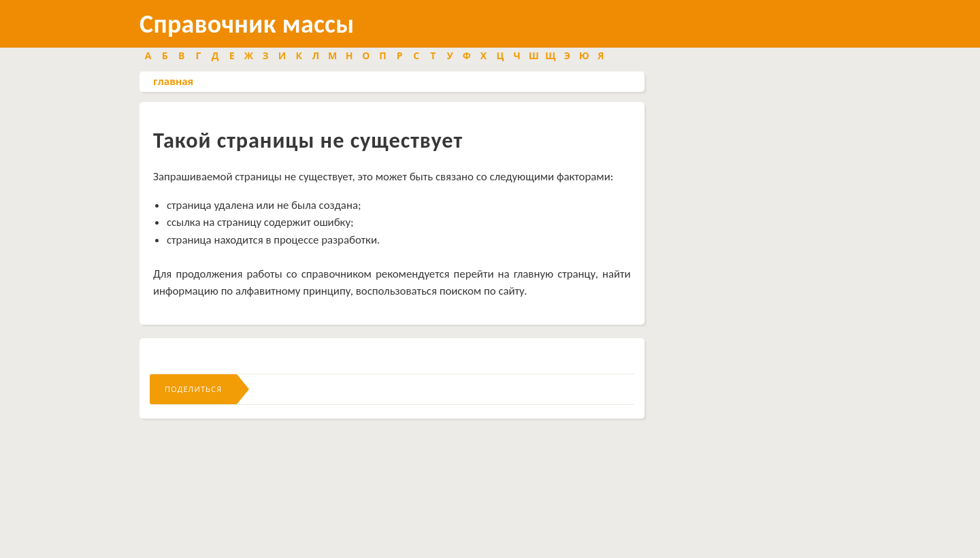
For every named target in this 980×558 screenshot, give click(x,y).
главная (173, 81)
